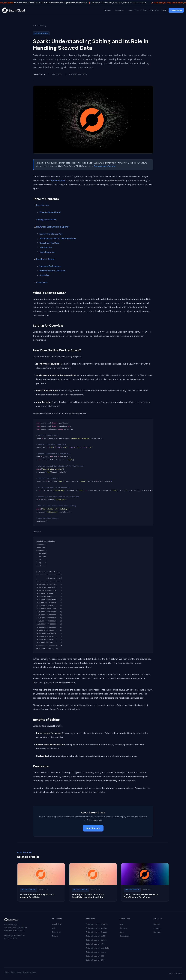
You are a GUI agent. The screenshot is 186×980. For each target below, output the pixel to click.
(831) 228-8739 (10, 938)
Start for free (176, 10)
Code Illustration (47, 252)
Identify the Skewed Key (51, 234)
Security (157, 928)
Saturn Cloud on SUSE (95, 936)
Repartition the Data (49, 243)
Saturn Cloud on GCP (95, 956)
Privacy (179, 973)
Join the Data (46, 247)
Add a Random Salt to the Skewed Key (58, 238)
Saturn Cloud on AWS (95, 944)
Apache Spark (58, 181)
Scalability (44, 275)
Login (164, 10)
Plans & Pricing (141, 10)
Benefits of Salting (45, 259)
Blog (121, 924)
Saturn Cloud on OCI (95, 960)
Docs (130, 10)
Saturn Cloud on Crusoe (96, 932)
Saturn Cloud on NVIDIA (96, 940)
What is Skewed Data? (50, 212)
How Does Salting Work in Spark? (53, 227)
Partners (107, 10)
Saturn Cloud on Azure (96, 952)
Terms (171, 973)
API (54, 928)
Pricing (55, 936)
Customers (124, 936)
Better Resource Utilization (52, 271)
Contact (157, 932)
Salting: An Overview (46, 220)
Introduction (43, 205)
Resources (119, 10)
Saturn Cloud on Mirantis (97, 924)
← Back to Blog (40, 26)
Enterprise (154, 10)
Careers (157, 924)
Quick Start (57, 924)
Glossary (123, 928)
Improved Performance (50, 266)
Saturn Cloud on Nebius (96, 928)
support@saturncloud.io (15, 935)
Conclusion (42, 282)
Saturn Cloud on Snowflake (98, 948)
